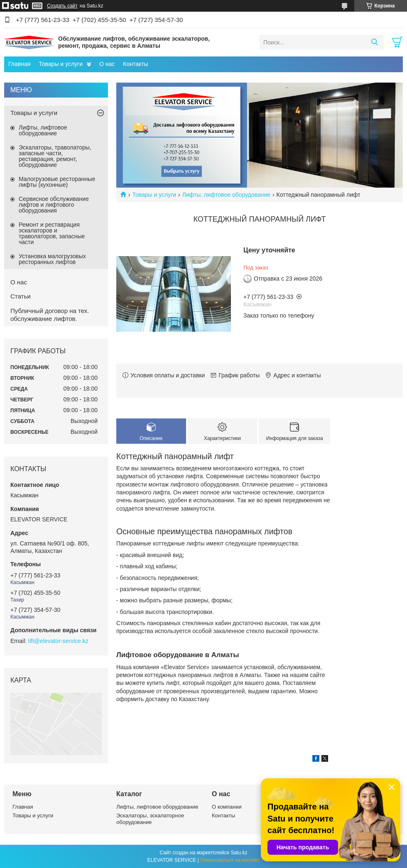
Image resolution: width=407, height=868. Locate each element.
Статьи (21, 296)
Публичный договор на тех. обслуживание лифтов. (50, 315)
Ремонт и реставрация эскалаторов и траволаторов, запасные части (52, 233)
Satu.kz (239, 853)
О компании (227, 807)
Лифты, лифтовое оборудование (227, 195)
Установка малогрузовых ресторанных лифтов (52, 259)
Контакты (135, 64)
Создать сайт (62, 6)
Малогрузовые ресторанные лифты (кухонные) (57, 182)
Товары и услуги (61, 64)
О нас (107, 64)
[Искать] (374, 42)
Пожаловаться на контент (230, 860)
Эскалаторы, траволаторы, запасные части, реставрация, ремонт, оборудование (55, 156)
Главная (19, 64)
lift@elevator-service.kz (58, 641)
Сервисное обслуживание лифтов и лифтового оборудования (54, 205)
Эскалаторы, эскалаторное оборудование (150, 819)
